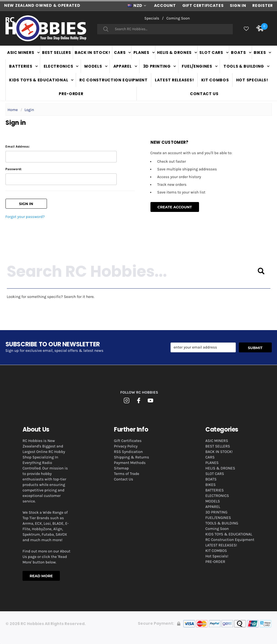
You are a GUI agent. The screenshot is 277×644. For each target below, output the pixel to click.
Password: (14, 169)
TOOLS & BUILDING (244, 66)
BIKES (260, 52)
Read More (41, 576)
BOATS (238, 52)
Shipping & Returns (131, 457)
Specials (152, 18)
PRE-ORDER (71, 94)
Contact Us (204, 94)
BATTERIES (21, 66)
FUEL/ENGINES (197, 66)
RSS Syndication (128, 452)
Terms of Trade (127, 474)
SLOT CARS (211, 52)
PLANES (141, 52)
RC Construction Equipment (114, 80)
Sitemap (121, 468)
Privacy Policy (126, 446)
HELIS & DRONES (174, 52)
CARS (120, 52)
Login (29, 110)
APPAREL (123, 66)
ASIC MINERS (21, 52)
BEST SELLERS (56, 52)
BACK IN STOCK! (93, 52)
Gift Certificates (128, 441)
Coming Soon (178, 18)
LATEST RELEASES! (174, 80)
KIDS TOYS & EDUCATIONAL (39, 80)
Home (13, 110)
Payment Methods (130, 463)
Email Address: (18, 147)
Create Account (175, 207)
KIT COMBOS (215, 80)
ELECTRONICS (58, 66)
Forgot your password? (25, 217)
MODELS (93, 66)
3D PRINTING (157, 66)
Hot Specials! (252, 80)
